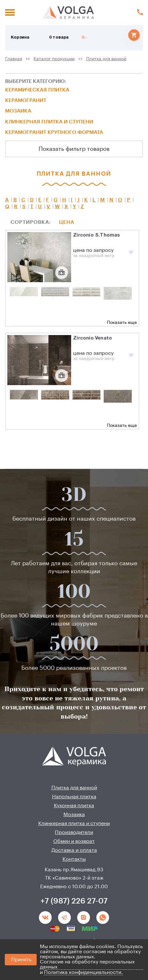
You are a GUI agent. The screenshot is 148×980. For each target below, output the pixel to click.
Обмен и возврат (74, 841)
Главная (14, 59)
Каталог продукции (54, 59)
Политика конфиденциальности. (83, 972)
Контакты (74, 859)
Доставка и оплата (74, 850)
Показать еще (122, 323)
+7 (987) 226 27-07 (74, 901)
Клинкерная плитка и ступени (49, 122)
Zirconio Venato (93, 338)
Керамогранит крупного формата (54, 132)
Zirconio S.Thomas (96, 235)
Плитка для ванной (106, 59)
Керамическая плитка (37, 90)
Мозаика (18, 111)
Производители (74, 832)
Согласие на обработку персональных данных (87, 964)
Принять (21, 960)
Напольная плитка (74, 797)
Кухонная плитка (74, 806)
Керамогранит (26, 100)
